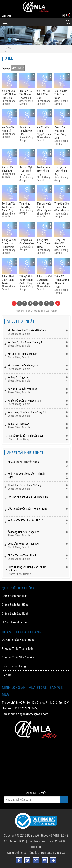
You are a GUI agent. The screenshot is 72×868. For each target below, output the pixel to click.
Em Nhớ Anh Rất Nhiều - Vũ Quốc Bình (28, 497)
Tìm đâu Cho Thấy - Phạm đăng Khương (62, 207)
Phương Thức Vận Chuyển (18, 657)
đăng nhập (6, 16)
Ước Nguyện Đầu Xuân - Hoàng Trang (27, 509)
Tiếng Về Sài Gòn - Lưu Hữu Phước (9, 243)
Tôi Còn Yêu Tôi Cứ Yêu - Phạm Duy (9, 207)
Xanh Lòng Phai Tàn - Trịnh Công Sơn (60, 133)
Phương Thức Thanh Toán (18, 649)
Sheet (11, 48)
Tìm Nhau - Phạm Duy (25, 205)
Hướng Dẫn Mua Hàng (16, 622)
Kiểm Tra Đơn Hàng (14, 666)
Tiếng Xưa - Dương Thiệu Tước (44, 243)
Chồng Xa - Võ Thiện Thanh (22, 555)
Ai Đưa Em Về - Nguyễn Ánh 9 (23, 462)
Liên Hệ (7, 675)
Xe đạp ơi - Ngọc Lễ (8, 129)
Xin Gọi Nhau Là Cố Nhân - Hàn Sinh (9, 94)
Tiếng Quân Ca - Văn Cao (27, 242)
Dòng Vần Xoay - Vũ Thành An (24, 544)
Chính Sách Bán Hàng (15, 605)
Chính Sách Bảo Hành (15, 614)
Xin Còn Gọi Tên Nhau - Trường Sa (26, 94)
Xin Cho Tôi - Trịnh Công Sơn (44, 94)
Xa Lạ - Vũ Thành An (7, 169)
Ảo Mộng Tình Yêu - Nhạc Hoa (24, 532)
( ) (68, 15)
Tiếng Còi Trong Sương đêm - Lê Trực (62, 282)
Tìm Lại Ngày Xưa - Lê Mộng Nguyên (44, 207)
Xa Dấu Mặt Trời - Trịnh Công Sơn (26, 171)
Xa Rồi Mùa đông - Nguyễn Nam (44, 131)
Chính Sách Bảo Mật (14, 596)
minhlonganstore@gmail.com (29, 714)
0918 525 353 (21, 708)
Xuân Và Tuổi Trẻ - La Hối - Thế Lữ (26, 520)
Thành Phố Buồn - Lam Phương (24, 485)
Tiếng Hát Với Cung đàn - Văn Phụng (44, 280)
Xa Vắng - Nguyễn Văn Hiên (26, 131)
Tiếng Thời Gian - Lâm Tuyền (8, 280)
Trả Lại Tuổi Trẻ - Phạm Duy (43, 171)
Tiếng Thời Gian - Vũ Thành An (60, 243)
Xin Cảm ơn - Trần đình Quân (61, 94)
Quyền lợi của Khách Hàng (18, 640)
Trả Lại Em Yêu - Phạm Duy (61, 171)
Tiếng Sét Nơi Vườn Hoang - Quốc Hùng (27, 280)
